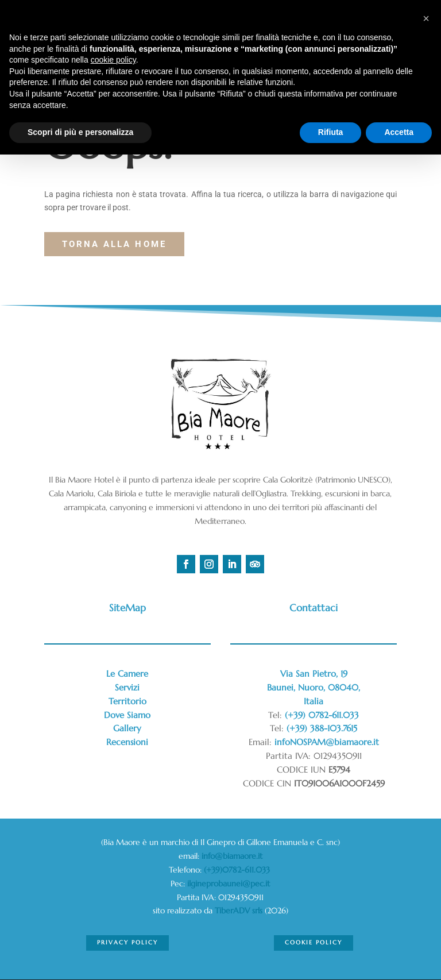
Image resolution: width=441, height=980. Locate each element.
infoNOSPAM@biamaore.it (327, 742)
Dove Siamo (127, 715)
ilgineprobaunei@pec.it (229, 883)
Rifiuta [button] (331, 132)
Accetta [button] (399, 132)
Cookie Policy (313, 942)
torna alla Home (114, 244)
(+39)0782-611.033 (238, 870)
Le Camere (127, 674)
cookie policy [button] (113, 60)
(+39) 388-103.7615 (322, 728)
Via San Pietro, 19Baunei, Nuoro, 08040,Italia (314, 687)
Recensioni (127, 742)
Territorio (127, 701)
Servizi (127, 687)
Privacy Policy (127, 942)
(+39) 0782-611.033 (322, 715)
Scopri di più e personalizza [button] (80, 132)
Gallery (127, 728)
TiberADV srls (239, 910)
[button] (426, 18)
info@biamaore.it (232, 856)
